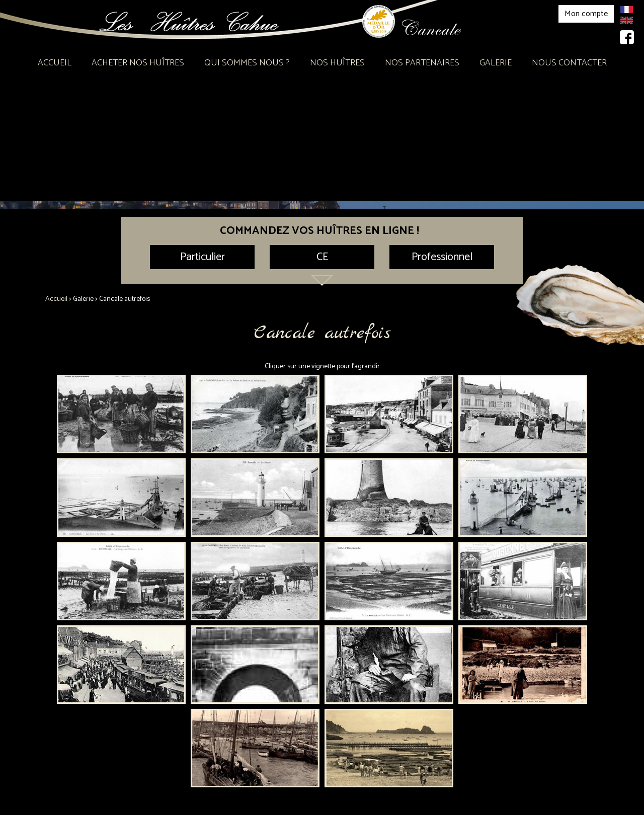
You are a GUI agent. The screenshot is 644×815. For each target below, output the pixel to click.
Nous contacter (569, 63)
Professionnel (442, 257)
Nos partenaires (422, 63)
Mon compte (586, 14)
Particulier (203, 257)
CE (322, 257)
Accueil (55, 63)
